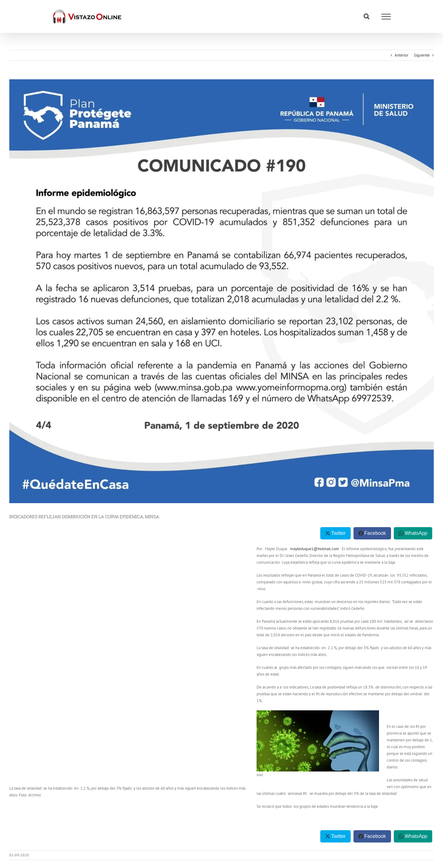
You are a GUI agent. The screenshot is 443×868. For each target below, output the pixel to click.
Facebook (375, 533)
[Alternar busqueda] (367, 16)
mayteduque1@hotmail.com (315, 549)
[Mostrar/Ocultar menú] (386, 17)
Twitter (338, 533)
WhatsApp (416, 533)
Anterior (401, 55)
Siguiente (422, 55)
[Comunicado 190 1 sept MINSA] (221, 291)
